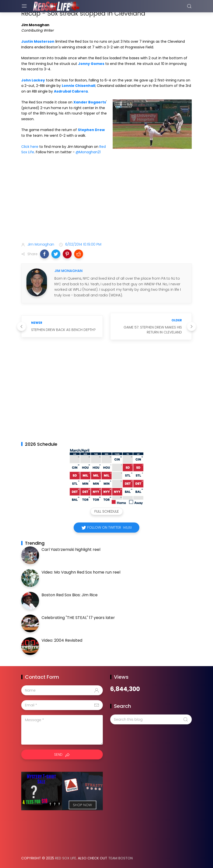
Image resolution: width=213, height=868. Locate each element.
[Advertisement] (106, 199)
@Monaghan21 (88, 152)
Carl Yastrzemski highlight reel (71, 550)
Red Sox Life (66, 858)
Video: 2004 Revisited (62, 640)
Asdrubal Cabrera (71, 91)
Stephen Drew (91, 130)
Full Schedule (107, 511)
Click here (30, 147)
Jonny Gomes (91, 64)
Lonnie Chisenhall (78, 86)
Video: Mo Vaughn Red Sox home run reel (81, 572)
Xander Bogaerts (90, 102)
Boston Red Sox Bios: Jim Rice (70, 595)
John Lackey (33, 80)
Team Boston (120, 858)
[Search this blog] (151, 719)
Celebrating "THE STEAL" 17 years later (78, 618)
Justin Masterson (38, 41)
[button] (44, 254)
